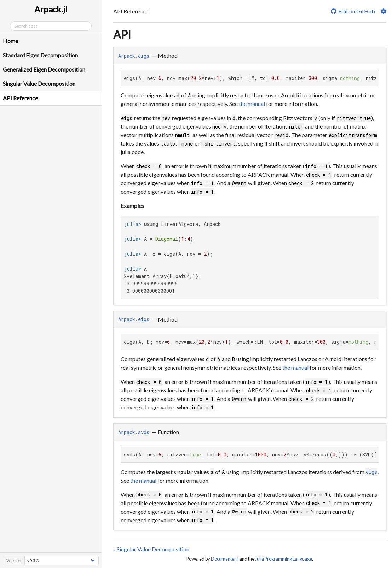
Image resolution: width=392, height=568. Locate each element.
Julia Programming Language (284, 559)
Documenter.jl (225, 559)
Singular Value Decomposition (39, 83)
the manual (252, 104)
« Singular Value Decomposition (151, 549)
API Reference (20, 98)
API (122, 35)
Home (10, 41)
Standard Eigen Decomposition (40, 55)
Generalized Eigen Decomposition (44, 69)
